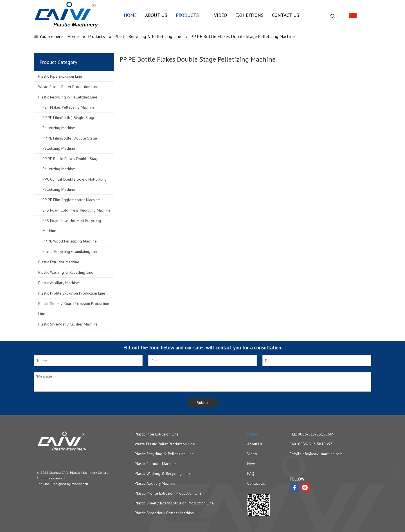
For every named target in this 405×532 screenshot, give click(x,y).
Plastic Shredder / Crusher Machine (68, 324)
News (252, 464)
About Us (255, 444)
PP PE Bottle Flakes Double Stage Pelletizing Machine (71, 164)
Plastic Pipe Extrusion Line (60, 76)
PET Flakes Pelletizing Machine (68, 107)
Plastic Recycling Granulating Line (70, 252)
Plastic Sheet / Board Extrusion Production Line (74, 309)
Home (252, 434)
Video (252, 454)
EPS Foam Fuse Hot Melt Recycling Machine (72, 226)
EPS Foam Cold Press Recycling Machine (76, 210)
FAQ (251, 473)
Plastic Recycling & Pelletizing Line (68, 97)
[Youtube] (305, 488)
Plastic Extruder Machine (59, 262)
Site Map (43, 484)
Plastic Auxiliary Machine (59, 283)
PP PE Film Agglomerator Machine (71, 200)
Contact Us (256, 483)
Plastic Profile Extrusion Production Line (72, 293)
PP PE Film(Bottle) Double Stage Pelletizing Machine (70, 143)
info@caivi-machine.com (322, 454)
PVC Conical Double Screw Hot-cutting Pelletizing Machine (75, 184)
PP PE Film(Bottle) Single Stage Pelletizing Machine (69, 123)
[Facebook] (294, 488)
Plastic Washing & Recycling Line (66, 272)
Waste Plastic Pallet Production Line (68, 87)
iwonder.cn (80, 484)
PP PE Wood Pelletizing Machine (70, 241)
